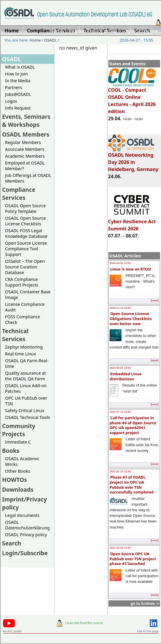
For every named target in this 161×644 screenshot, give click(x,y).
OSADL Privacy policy (26, 535)
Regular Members (23, 142)
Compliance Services (19, 194)
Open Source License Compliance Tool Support (26, 249)
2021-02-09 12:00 (120, 548)
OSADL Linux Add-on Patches (26, 388)
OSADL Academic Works (22, 461)
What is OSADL (20, 67)
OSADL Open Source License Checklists (25, 221)
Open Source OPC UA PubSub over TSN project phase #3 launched (133, 559)
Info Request (18, 108)
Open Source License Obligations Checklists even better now (131, 318)
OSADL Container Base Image (28, 295)
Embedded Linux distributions (126, 376)
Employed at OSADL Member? (25, 166)
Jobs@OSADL (18, 94)
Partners (14, 87)
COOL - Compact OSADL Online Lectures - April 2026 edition (132, 98)
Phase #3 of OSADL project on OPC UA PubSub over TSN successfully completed (132, 485)
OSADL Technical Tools (27, 417)
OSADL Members (26, 134)
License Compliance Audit (25, 307)
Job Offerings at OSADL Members (28, 178)
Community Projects (19, 430)
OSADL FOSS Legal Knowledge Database (26, 233)
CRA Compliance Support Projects (22, 282)
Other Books (18, 471)
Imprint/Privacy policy (93, 31)
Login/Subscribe (140, 31)
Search (12, 543)
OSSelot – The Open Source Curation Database (25, 267)
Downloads (18, 489)
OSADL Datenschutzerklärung (27, 525)
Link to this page (148, 631)
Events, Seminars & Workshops (26, 121)
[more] (154, 300)
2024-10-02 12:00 (120, 263)
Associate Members (25, 149)
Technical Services (15, 335)
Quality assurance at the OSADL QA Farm (25, 376)
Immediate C (18, 442)
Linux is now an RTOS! (131, 269)
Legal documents (22, 515)
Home (56, 31)
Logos (11, 101)
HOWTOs (15, 480)
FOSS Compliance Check (23, 319)
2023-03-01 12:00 (120, 368)
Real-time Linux (20, 354)
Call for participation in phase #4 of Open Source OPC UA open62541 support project (133, 425)
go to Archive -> (145, 603)
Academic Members (25, 156)
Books (11, 451)
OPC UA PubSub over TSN (26, 401)
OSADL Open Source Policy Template (25, 208)
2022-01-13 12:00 (120, 471)
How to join (16, 74)
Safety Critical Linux (25, 410)
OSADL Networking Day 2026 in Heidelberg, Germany (133, 159)
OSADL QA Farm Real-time (27, 363)
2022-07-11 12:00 (120, 412)
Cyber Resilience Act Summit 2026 (132, 222)
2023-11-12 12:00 (120, 308)
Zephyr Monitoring (24, 347)
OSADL (50, 40)
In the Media (18, 81)
